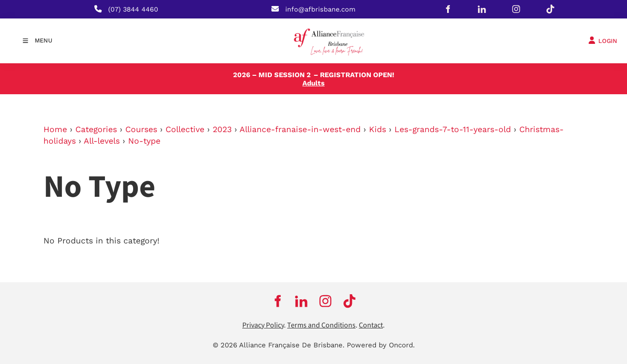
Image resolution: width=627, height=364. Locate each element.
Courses (141, 129)
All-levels (102, 141)
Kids (378, 129)
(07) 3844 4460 (133, 9)
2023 (222, 129)
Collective (185, 129)
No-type (144, 141)
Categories (96, 129)
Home (55, 129)
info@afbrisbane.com (320, 9)
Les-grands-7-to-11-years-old (453, 129)
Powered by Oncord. (381, 345)
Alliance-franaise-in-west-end (300, 129)
